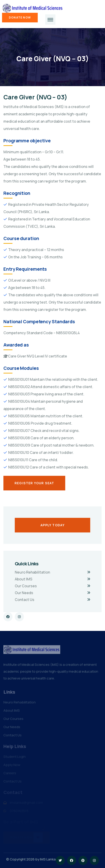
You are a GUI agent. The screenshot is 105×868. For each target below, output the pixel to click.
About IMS (24, 579)
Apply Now (12, 766)
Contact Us (25, 600)
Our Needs (24, 593)
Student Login (15, 758)
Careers (10, 774)
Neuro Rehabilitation (32, 572)
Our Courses (26, 586)
